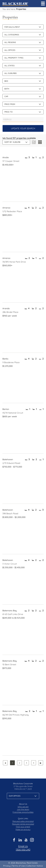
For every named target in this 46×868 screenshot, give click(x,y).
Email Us (23, 846)
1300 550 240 (23, 850)
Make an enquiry (23, 829)
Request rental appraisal (23, 824)
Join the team (23, 809)
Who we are (23, 807)
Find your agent (23, 827)
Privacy (7, 866)
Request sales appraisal (23, 821)
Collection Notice (35, 866)
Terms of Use (18, 866)
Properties (21, 9)
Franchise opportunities (23, 812)
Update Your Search (23, 128)
